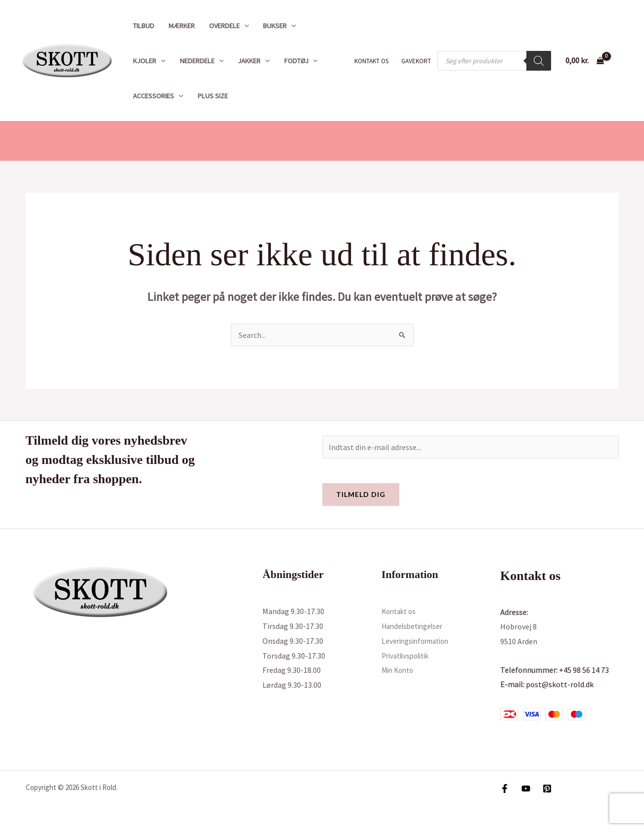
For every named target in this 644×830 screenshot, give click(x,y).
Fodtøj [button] (301, 61)
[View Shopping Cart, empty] (584, 61)
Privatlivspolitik (409, 656)
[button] (244, 26)
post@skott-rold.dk (560, 684)
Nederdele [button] (202, 61)
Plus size (213, 96)
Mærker (182, 26)
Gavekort (416, 61)
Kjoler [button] (149, 61)
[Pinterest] (547, 788)
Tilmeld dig (361, 494)
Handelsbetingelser (415, 626)
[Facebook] (505, 788)
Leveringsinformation (419, 641)
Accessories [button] (158, 96)
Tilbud (144, 26)
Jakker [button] (254, 61)
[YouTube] (526, 788)
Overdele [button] (229, 26)
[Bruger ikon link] (622, 61)
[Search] (539, 61)
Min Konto (399, 670)
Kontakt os (371, 61)
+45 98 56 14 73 (584, 670)
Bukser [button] (279, 26)
